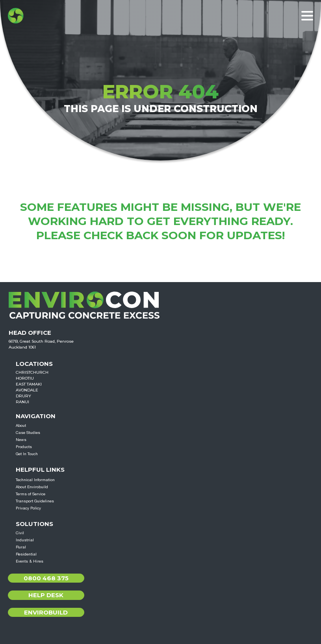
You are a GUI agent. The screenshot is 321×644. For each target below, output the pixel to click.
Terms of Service (31, 494)
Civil (20, 533)
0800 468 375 (46, 578)
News (21, 439)
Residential (26, 554)
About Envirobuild (32, 487)
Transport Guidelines (35, 501)
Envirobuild (46, 612)
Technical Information (35, 480)
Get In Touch (27, 454)
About (21, 425)
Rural (21, 547)
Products (24, 447)
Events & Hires (30, 561)
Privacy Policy (28, 508)
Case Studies (28, 432)
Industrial (25, 540)
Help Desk (46, 595)
